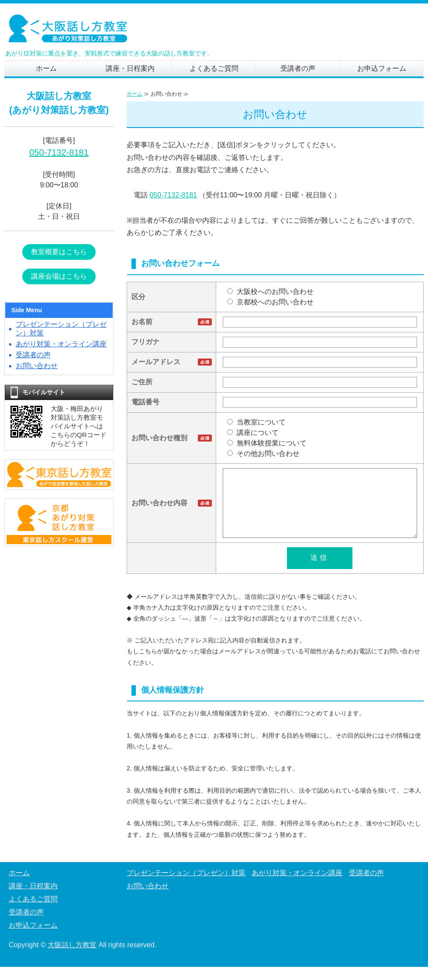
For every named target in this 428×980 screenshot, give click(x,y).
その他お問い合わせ (263, 454)
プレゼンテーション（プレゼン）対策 (186, 886)
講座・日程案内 (130, 68)
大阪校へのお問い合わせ (270, 292)
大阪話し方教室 (72, 958)
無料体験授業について (267, 443)
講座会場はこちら (59, 276)
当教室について (256, 422)
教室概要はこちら (59, 252)
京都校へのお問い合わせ (270, 302)
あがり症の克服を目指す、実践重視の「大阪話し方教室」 (70, 30)
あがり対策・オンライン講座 (61, 344)
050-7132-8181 (173, 195)
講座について (253, 433)
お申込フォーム (382, 68)
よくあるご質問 (214, 68)
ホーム (46, 68)
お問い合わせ (37, 366)
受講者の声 (298, 68)
